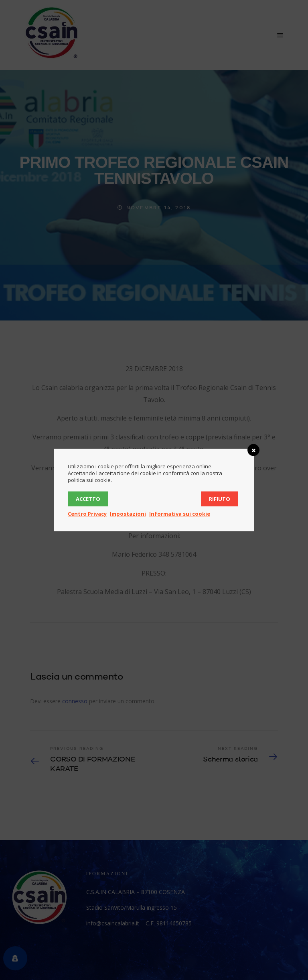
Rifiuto (220, 499)
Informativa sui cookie (180, 514)
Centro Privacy (87, 514)
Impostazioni (128, 514)
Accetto (88, 499)
